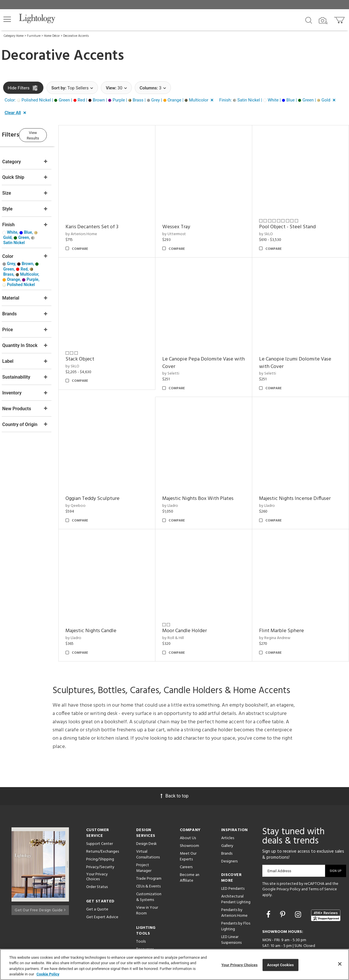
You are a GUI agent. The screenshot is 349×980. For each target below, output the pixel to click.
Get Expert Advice (102, 895)
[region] (174, 964)
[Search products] (309, 20)
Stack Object (96, 348)
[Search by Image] (323, 21)
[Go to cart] (340, 19)
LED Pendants (233, 867)
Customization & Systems (149, 875)
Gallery (227, 824)
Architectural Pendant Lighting (236, 877)
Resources (145, 927)
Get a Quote (97, 887)
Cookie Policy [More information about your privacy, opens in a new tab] (48, 974)
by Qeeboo (92, 489)
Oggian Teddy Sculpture (109, 482)
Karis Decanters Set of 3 (108, 221)
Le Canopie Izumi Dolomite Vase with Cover (301, 352)
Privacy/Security (100, 845)
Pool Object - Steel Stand (293, 221)
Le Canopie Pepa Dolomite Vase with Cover (209, 352)
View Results (50, 134)
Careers (186, 845)
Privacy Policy (289, 867)
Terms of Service (323, 867)
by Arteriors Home (98, 229)
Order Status (97, 865)
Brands (227, 832)
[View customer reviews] (326, 893)
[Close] (340, 964)
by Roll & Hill (184, 616)
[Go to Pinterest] (284, 893)
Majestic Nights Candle (107, 609)
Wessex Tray (187, 221)
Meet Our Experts (188, 834)
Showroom (189, 824)
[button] (7, 19)
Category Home (14, 36)
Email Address (279, 849)
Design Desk (146, 822)
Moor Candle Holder (195, 609)
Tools (141, 919)
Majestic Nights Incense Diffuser (300, 482)
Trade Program (149, 857)
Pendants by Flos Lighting (236, 904)
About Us (188, 816)
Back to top (174, 774)
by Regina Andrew (280, 616)
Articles (228, 816)
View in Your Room (147, 888)
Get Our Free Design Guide (40, 886)
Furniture (34, 36)
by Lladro (181, 489)
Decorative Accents (76, 36)
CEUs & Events (148, 864)
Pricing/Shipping (100, 837)
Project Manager (144, 846)
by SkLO (271, 229)
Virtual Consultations (148, 832)
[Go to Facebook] (269, 893)
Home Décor (52, 36)
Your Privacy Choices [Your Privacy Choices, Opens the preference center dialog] (240, 965)
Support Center (100, 822)
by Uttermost (185, 229)
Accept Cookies (280, 965)
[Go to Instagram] (299, 893)
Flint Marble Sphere (287, 609)
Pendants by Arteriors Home (234, 891)
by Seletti (182, 363)
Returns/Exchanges (103, 830)
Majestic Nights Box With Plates (209, 482)
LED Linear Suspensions (231, 918)
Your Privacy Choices (97, 855)
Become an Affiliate (190, 856)
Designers (229, 839)
